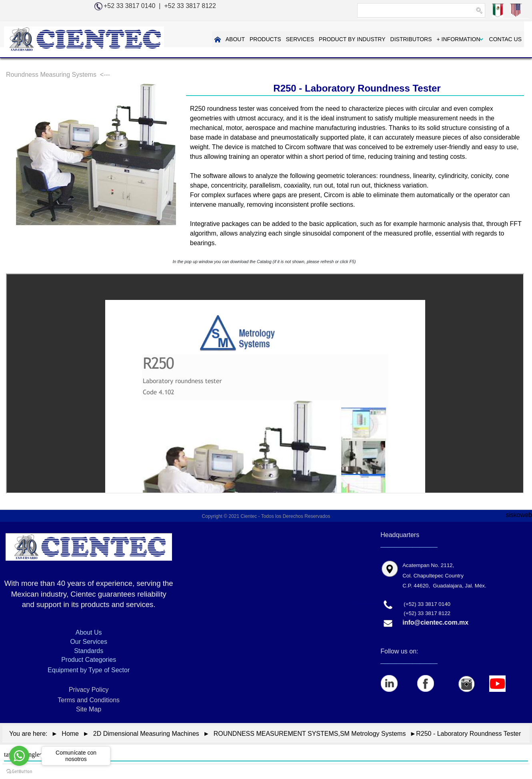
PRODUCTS (265, 39)
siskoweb (519, 515)
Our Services (88, 642)
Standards (89, 651)
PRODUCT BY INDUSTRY (352, 39)
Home (70, 734)
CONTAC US (505, 39)
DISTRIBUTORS (411, 39)
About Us (89, 632)
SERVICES (300, 39)
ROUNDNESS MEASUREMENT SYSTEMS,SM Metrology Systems (310, 734)
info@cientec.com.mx (435, 622)
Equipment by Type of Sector (89, 670)
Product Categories (89, 660)
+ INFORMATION (459, 39)
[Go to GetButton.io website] (19, 771)
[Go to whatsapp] (19, 756)
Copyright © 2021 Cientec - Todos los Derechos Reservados (266, 516)
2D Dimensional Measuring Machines (146, 734)
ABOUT (235, 39)
